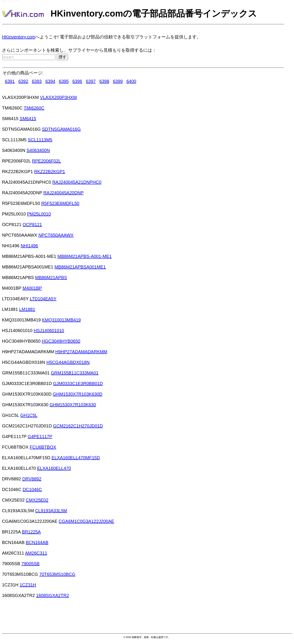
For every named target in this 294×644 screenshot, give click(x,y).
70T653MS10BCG (57, 574)
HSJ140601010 (49, 330)
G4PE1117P (40, 436)
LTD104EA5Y (43, 299)
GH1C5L (29, 415)
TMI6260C (34, 108)
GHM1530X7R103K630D (78, 394)
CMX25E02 (37, 500)
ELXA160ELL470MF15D (76, 458)
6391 (10, 81)
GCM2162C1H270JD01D (78, 426)
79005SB (30, 564)
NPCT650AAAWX (56, 235)
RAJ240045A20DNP (64, 193)
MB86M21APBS (51, 278)
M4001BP (32, 288)
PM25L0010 (39, 214)
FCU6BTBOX (43, 447)
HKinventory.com (19, 37)
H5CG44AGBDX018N (68, 362)
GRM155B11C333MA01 (75, 373)
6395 (64, 81)
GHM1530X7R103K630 (73, 405)
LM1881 (27, 309)
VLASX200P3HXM (58, 97)
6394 (50, 81)
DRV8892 (32, 479)
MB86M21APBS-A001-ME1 (85, 256)
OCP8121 (32, 225)
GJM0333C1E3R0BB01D (78, 383)
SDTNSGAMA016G (61, 129)
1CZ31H (28, 585)
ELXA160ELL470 (54, 468)
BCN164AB (37, 542)
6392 (23, 81)
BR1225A (31, 532)
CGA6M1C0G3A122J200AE (86, 521)
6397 (91, 81)
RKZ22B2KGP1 (50, 172)
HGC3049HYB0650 (61, 341)
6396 (77, 81)
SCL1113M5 (40, 140)
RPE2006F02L (46, 161)
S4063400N (38, 150)
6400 (131, 81)
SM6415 (28, 119)
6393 (37, 81)
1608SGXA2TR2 (53, 595)
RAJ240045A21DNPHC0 (77, 182)
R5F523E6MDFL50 (60, 203)
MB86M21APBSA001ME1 (80, 267)
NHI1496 (29, 246)
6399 (118, 81)
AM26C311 (36, 553)
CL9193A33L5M (51, 511)
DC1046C (32, 489)
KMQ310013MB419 (61, 320)
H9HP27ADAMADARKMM (81, 352)
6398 (104, 81)
